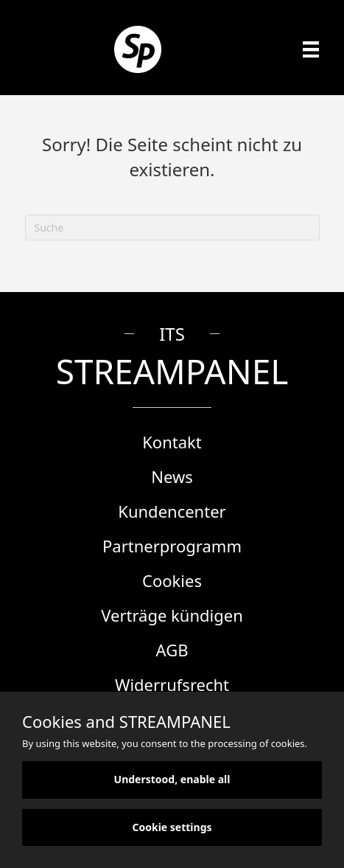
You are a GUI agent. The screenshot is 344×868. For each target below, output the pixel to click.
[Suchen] (172, 228)
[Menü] (311, 49)
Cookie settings (172, 827)
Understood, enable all (172, 779)
